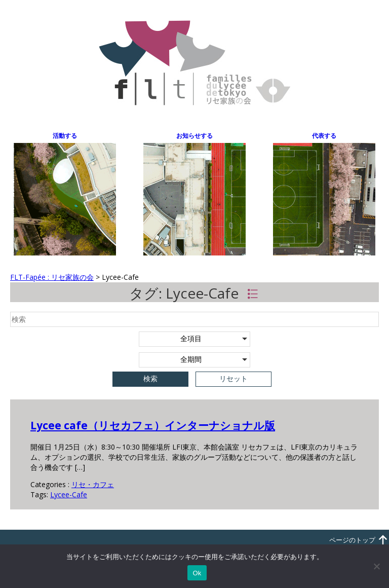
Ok (197, 573)
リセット (234, 379)
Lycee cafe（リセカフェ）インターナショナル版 (153, 425)
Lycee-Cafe (69, 494)
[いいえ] (376, 566)
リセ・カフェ (93, 484)
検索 (150, 379)
